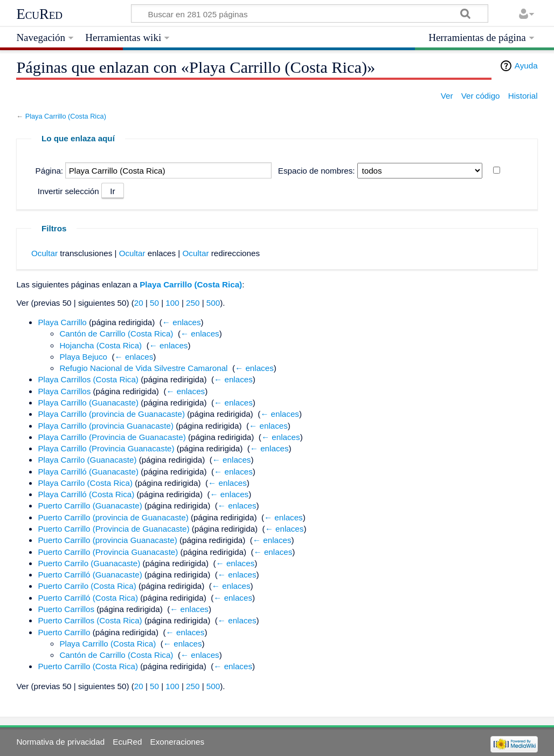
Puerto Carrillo (64, 632)
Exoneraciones (177, 742)
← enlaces (182, 322)
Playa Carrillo (62, 322)
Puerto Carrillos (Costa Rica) (90, 620)
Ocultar (44, 253)
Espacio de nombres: (317, 171)
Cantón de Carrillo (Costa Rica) (116, 334)
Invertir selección (68, 191)
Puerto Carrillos (66, 609)
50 (154, 303)
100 (172, 303)
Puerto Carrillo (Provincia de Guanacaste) (113, 529)
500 (213, 303)
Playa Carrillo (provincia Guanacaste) (106, 426)
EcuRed (39, 14)
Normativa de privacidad (60, 742)
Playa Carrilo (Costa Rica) (85, 483)
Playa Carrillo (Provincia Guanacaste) (106, 448)
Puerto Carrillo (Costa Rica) (88, 666)
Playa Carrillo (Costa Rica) (66, 116)
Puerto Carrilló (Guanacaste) (90, 575)
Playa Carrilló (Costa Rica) (86, 494)
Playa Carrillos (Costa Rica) (88, 379)
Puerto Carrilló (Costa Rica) (88, 598)
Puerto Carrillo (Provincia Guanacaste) (108, 552)
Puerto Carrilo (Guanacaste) (89, 563)
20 (139, 303)
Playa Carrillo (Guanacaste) (88, 403)
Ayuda (526, 66)
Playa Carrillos (64, 391)
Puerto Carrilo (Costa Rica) (87, 586)
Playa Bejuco (83, 357)
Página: (50, 171)
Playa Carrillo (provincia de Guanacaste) (111, 414)
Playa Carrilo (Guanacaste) (87, 460)
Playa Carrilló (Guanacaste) (88, 472)
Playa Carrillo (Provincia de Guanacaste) (112, 437)
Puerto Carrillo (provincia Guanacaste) (107, 540)
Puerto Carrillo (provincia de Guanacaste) (113, 517)
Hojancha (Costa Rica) (101, 345)
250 (193, 303)
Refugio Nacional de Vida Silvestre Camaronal (143, 368)
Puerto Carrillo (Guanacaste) (90, 506)
